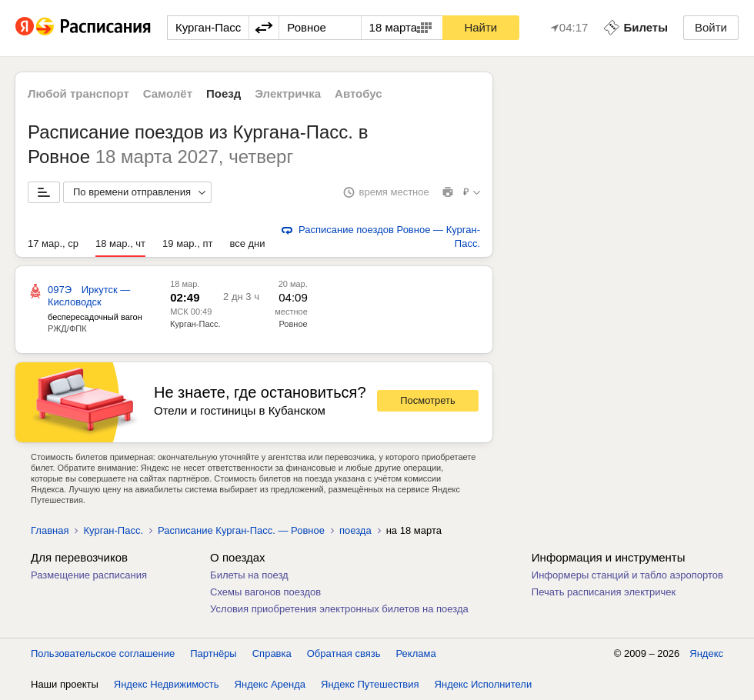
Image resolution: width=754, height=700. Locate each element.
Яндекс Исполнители (484, 684)
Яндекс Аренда (270, 684)
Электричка (288, 93)
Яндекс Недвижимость (167, 684)
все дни (247, 243)
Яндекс (706, 653)
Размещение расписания (89, 575)
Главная (50, 530)
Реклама (416, 653)
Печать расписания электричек (604, 592)
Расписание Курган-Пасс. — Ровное (241, 530)
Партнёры (213, 653)
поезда (355, 530)
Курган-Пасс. (195, 324)
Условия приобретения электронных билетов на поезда (339, 609)
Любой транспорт (78, 93)
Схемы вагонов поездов (265, 592)
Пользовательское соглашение (103, 653)
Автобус (359, 93)
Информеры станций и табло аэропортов (627, 575)
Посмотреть (428, 400)
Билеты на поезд (249, 575)
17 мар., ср (53, 243)
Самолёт (168, 93)
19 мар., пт (187, 243)
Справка (272, 653)
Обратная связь (344, 653)
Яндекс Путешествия (370, 684)
